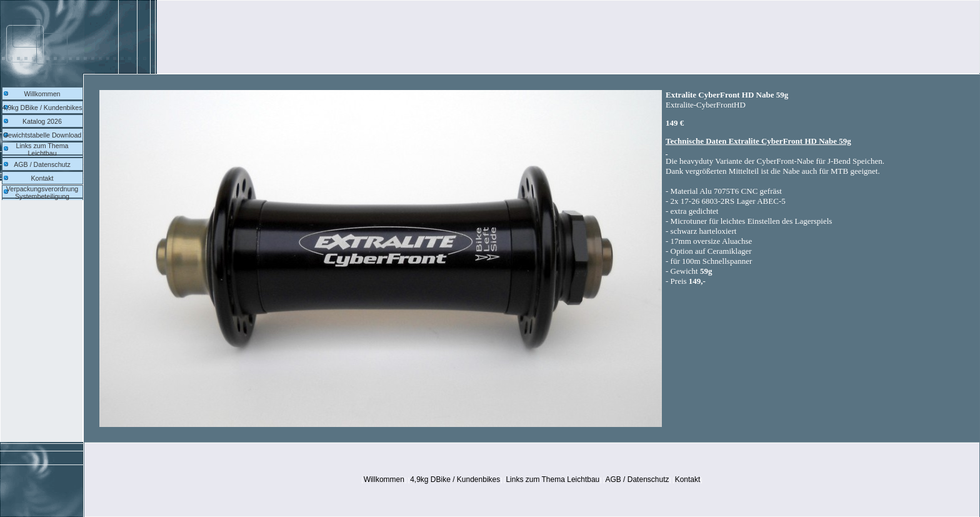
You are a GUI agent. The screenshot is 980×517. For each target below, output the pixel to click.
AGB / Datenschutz (42, 164)
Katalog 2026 (42, 121)
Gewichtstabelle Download (42, 135)
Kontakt (42, 178)
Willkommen (42, 94)
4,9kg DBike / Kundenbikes (42, 108)
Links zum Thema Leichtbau (42, 149)
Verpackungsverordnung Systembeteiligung (42, 193)
